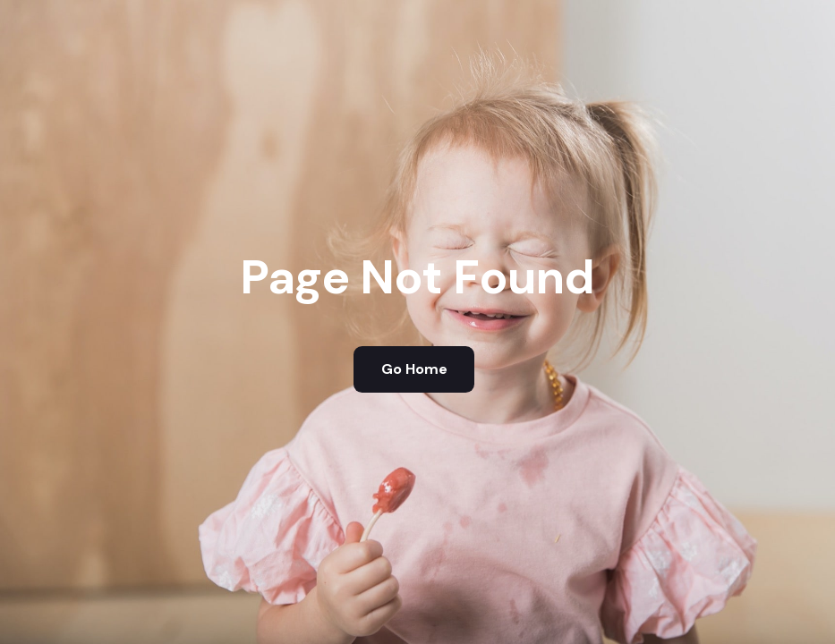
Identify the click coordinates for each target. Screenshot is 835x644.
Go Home (414, 369)
